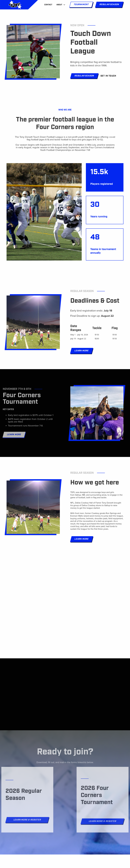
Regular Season (84, 76)
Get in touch (108, 76)
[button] (61, 5)
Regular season (109, 5)
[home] (15, 5)
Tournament (81, 5)
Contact (48, 5)
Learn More (82, 351)
